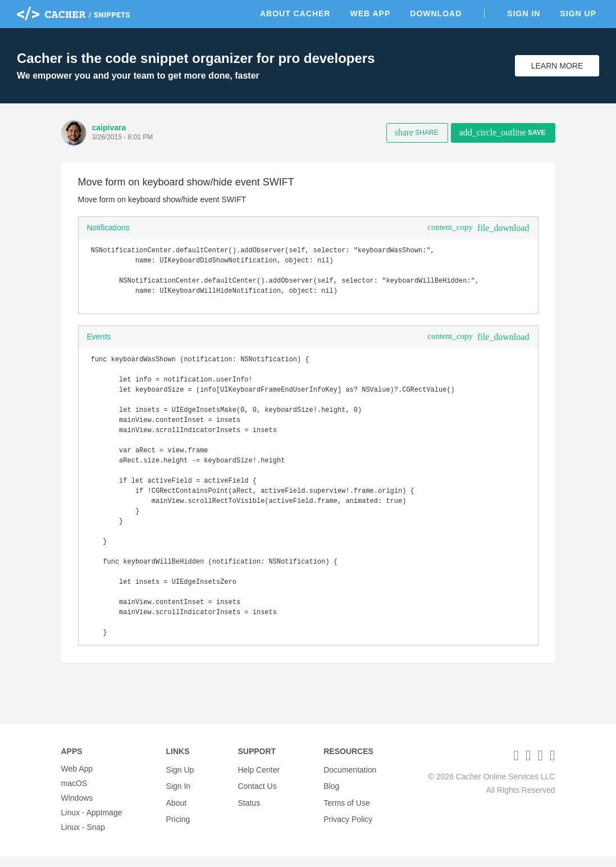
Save (503, 132)
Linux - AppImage (92, 823)
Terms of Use (346, 808)
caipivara (109, 128)
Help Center (259, 779)
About (177, 808)
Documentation (350, 779)
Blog (331, 793)
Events (99, 343)
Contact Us (257, 793)
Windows (77, 808)
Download (436, 13)
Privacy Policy (348, 823)
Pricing (178, 823)
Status (249, 808)
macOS (74, 793)
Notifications (108, 228)
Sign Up (578, 13)
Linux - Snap (83, 837)
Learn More (557, 66)
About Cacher (295, 13)
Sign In (524, 13)
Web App (370, 13)
